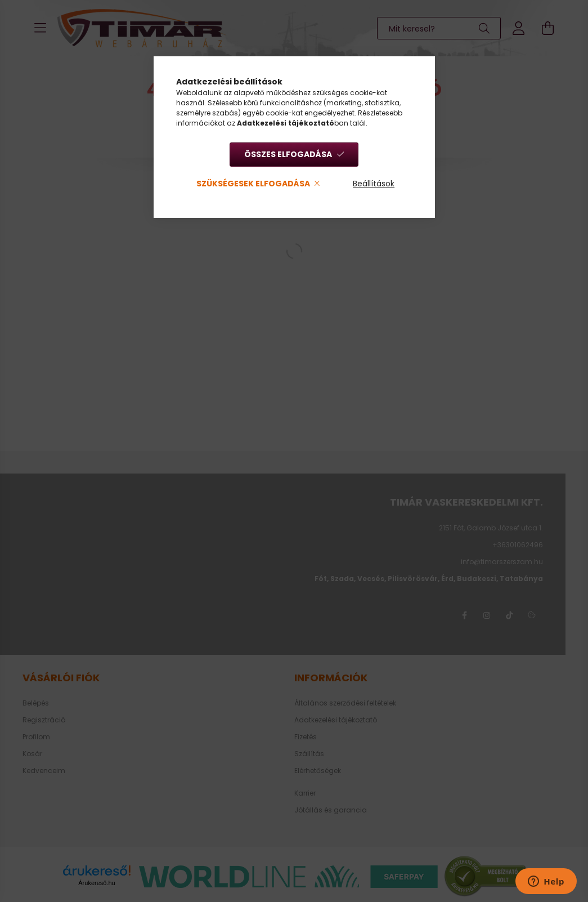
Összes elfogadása (288, 154)
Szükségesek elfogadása (253, 184)
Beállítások (374, 184)
